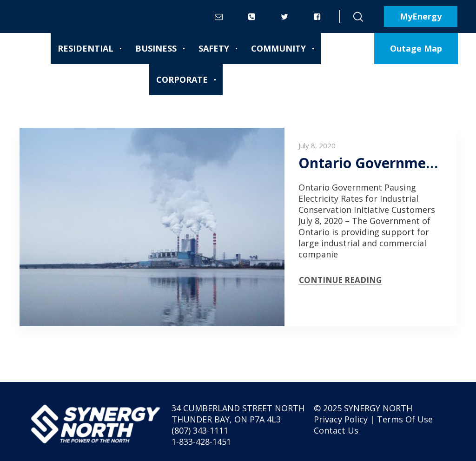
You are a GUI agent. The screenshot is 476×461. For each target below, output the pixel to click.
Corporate (182, 79)
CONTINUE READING (340, 280)
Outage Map (416, 48)
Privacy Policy (341, 419)
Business (156, 48)
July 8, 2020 (317, 145)
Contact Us (336, 430)
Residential (86, 48)
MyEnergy (421, 16)
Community (278, 48)
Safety (214, 48)
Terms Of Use (405, 419)
